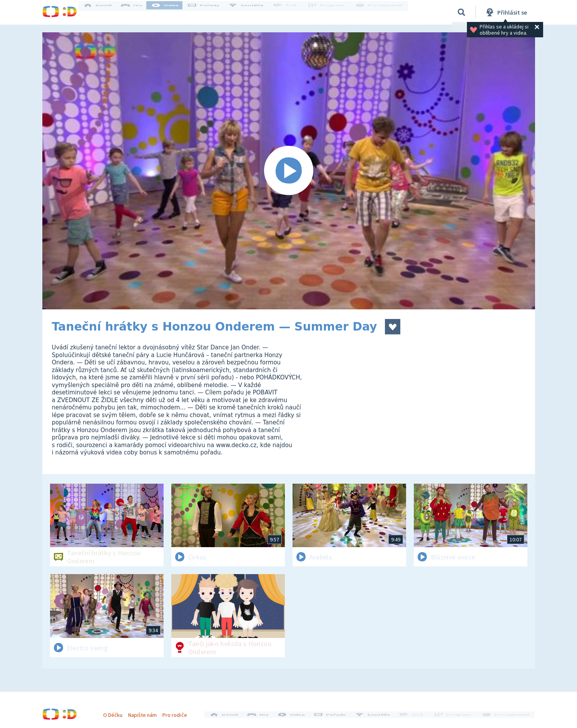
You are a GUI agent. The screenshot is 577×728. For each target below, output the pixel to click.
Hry (138, 12)
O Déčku (116, 712)
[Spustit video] (289, 171)
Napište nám (146, 712)
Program (329, 12)
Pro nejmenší (380, 12)
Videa (172, 12)
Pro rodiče (178, 712)
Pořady (210, 12)
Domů (104, 12)
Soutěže (253, 12)
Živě (291, 12)
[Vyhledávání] (462, 12)
